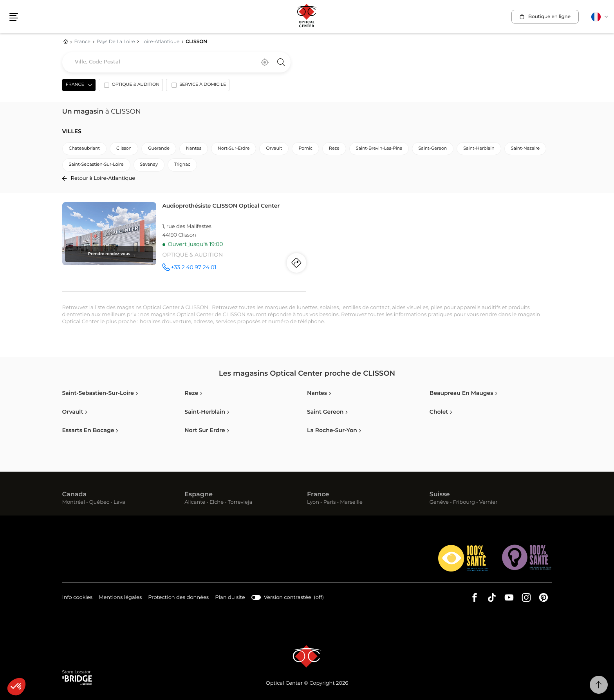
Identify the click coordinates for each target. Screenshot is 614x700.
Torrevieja (240, 502)
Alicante (195, 502)
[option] (131, 87)
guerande (159, 149)
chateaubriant (85, 149)
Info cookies (77, 598)
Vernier (488, 502)
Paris (330, 502)
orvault (274, 149)
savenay (149, 165)
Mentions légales (120, 598)
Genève (439, 502)
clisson (124, 149)
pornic (305, 149)
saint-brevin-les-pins (379, 149)
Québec (99, 502)
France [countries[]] (75, 85)
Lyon (313, 502)
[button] (16, 687)
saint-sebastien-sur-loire (96, 165)
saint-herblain (479, 149)
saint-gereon (433, 149)
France (318, 495)
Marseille (351, 502)
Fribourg (464, 502)
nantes (194, 149)
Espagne (199, 495)
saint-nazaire (526, 149)
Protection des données (178, 598)
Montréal (74, 502)
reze (334, 149)
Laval (120, 502)
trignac (182, 165)
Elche (217, 502)
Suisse (440, 495)
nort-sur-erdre (234, 149)
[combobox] (176, 62)
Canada (75, 495)
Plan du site (230, 598)
